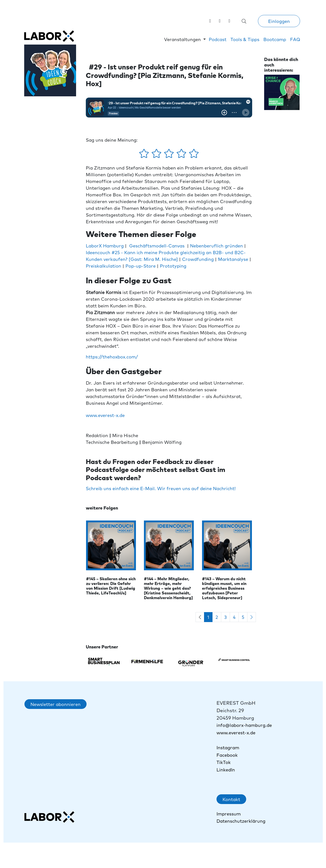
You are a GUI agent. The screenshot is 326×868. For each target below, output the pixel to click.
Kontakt (231, 799)
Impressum (229, 814)
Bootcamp (275, 39)
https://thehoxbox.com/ (112, 357)
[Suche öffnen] (244, 21)
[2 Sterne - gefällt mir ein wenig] (157, 155)
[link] (229, 21)
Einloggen (279, 21)
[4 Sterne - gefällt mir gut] (182, 155)
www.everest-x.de (105, 415)
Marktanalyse (234, 259)
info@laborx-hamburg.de (244, 725)
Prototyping (173, 266)
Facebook (227, 755)
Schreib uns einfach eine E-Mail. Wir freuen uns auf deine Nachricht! (161, 488)
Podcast (218, 39)
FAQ (295, 39)
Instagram (228, 747)
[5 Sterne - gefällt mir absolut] (194, 155)
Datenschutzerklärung (241, 821)
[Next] (252, 617)
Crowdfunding (199, 259)
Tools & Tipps (245, 39)
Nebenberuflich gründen (217, 246)
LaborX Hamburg (105, 246)
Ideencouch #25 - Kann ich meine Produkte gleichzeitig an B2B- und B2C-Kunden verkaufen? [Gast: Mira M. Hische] (166, 256)
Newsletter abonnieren (55, 704)
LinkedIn (226, 770)
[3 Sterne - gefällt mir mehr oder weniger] (170, 155)
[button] (185, 39)
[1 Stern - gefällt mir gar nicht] (145, 155)
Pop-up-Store (141, 266)
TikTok (224, 762)
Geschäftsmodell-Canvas (157, 246)
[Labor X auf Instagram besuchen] (220, 21)
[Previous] (200, 617)
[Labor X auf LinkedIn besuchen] (210, 21)
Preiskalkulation (104, 266)
